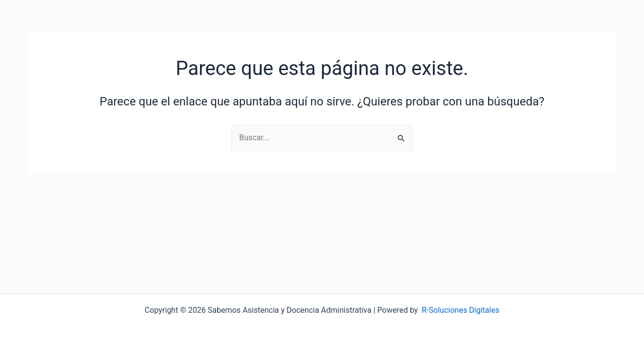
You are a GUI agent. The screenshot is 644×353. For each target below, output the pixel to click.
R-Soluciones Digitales (461, 310)
